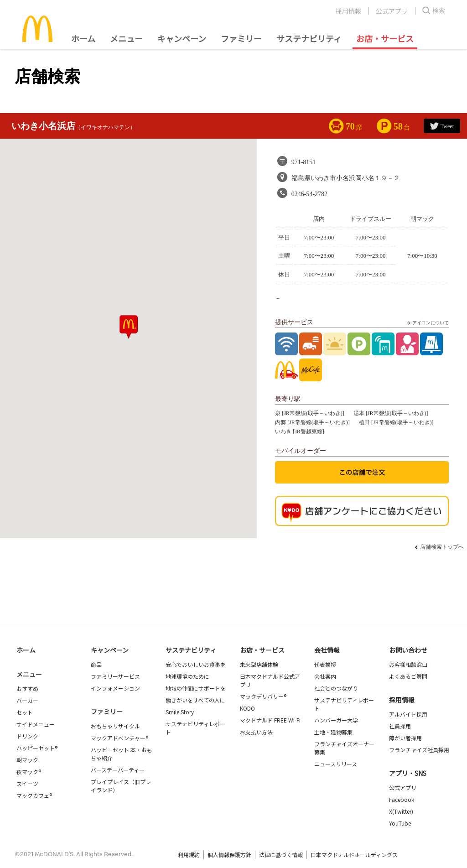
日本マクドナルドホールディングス (354, 855)
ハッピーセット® (37, 748)
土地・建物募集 (333, 732)
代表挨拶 (325, 664)
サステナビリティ (309, 38)
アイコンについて (427, 323)
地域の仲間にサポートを (196, 688)
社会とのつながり (336, 688)
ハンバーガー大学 (336, 720)
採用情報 (348, 11)
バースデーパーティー (118, 770)
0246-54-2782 (309, 194)
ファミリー (241, 38)
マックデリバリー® (263, 696)
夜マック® (29, 772)
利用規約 (189, 855)
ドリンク (27, 736)
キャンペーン (182, 38)
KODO (247, 708)
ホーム (83, 38)
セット (25, 712)
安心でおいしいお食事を (196, 664)
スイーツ (27, 783)
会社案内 (325, 676)
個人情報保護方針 (229, 855)
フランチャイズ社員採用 (419, 750)
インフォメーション (115, 688)
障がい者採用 (405, 738)
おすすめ (27, 689)
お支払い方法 (256, 732)
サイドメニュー (36, 724)
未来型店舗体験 (259, 664)
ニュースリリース (336, 764)
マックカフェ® (34, 795)
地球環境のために (187, 676)
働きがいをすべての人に (195, 700)
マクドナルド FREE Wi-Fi (270, 720)
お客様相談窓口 (408, 664)
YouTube (400, 823)
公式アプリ (392, 11)
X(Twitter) (401, 811)
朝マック (27, 760)
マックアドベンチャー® (119, 738)
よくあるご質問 (408, 676)
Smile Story (180, 712)
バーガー (27, 700)
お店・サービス (385, 38)
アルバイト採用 (408, 714)
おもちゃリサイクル (115, 726)
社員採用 (400, 726)
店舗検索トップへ (442, 547)
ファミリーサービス (115, 676)
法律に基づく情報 (281, 855)
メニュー (29, 674)
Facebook (402, 799)
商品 (96, 664)
